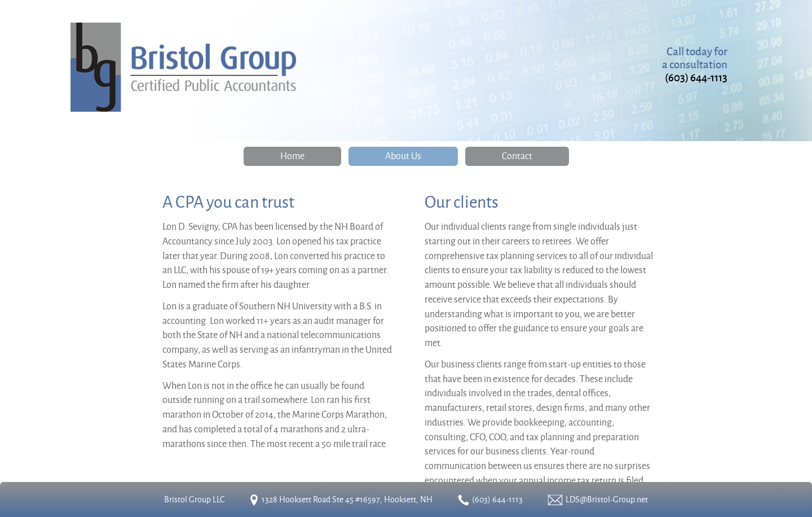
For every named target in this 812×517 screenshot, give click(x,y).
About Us (403, 155)
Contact (517, 155)
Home (292, 155)
